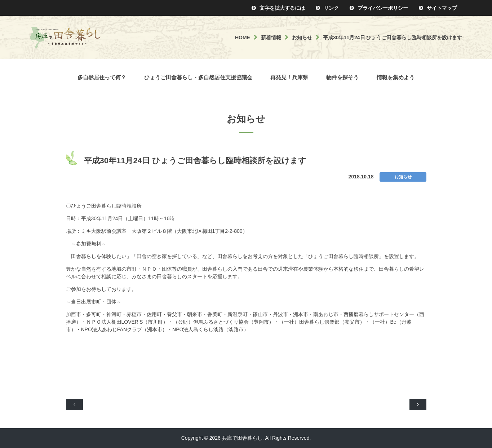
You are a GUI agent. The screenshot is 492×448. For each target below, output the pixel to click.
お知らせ (302, 37)
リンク (331, 8)
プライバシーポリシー (383, 8)
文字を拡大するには (282, 8)
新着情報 (271, 37)
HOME (243, 37)
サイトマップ (442, 8)
